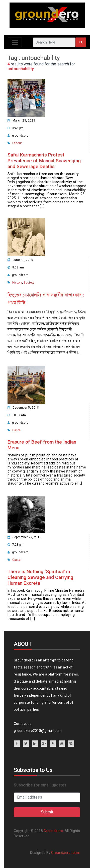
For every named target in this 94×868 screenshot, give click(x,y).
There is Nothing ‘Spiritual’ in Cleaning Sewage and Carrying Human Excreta (40, 577)
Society (29, 283)
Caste (17, 430)
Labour (17, 143)
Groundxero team (66, 853)
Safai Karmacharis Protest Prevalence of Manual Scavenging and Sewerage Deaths (44, 161)
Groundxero (53, 831)
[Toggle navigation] (15, 42)
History (17, 283)
